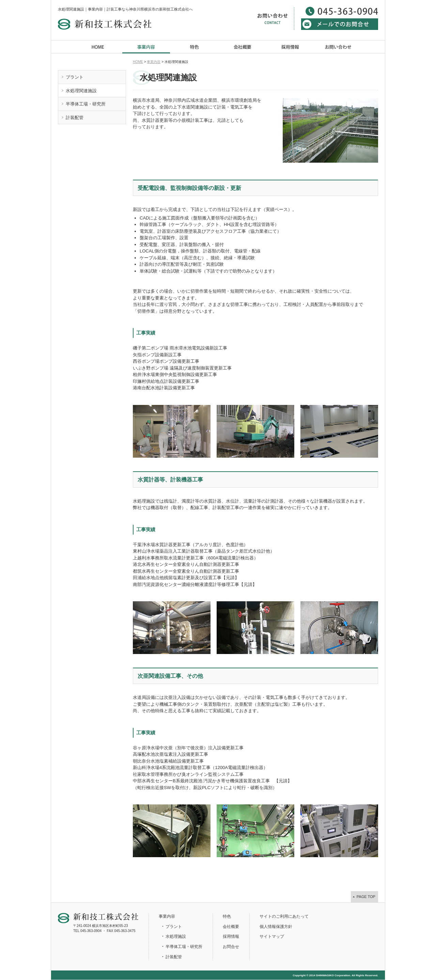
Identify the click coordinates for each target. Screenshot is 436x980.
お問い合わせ (338, 47)
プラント (75, 77)
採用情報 (290, 47)
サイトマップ (272, 936)
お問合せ (231, 947)
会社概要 (242, 47)
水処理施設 (176, 936)
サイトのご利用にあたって (284, 916)
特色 (194, 47)
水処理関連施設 (81, 91)
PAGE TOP (366, 897)
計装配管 (75, 118)
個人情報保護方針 (276, 927)
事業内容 (146, 47)
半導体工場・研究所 (86, 104)
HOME (98, 47)
